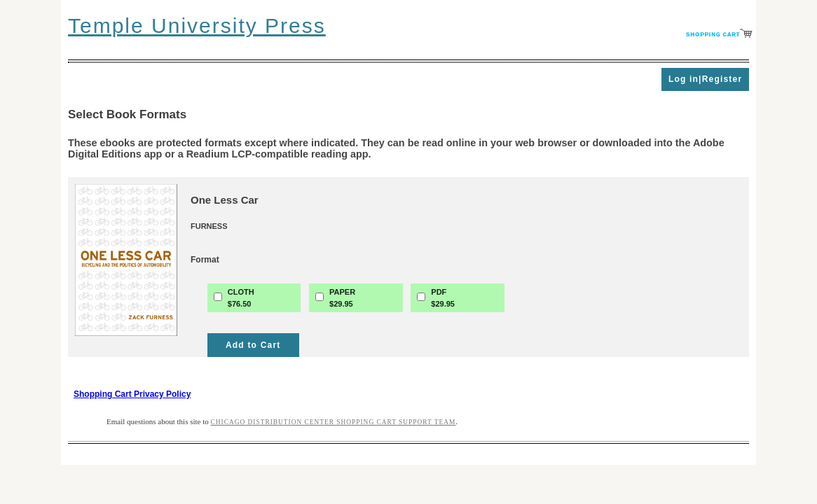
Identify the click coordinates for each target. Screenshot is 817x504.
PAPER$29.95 (342, 298)
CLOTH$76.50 (241, 298)
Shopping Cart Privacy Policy (132, 394)
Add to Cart (253, 345)
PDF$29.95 (443, 298)
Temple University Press (197, 26)
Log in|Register (705, 79)
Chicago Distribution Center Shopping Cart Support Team (334, 422)
